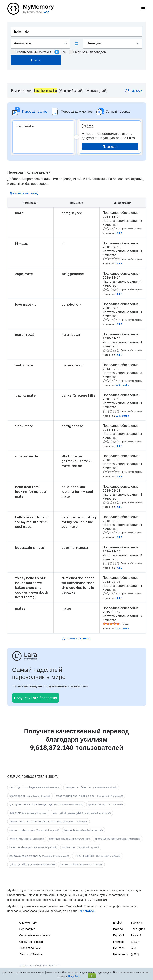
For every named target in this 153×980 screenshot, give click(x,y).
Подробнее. (74, 976)
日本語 (135, 942)
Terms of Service (31, 954)
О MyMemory (28, 922)
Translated (30, 948)
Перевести (110, 146)
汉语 (134, 948)
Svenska (136, 922)
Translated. (86, 911)
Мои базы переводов (87, 52)
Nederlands (121, 954)
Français (119, 942)
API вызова (134, 90)
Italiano (118, 929)
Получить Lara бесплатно (36, 698)
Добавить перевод (24, 193)
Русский (136, 935)
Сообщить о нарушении (35, 935)
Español (118, 935)
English (118, 922)
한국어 (135, 954)
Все (60, 52)
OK (92, 976)
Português (138, 929)
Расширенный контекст (31, 52)
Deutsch (119, 948)
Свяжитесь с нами (31, 942)
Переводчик (27, 929)
